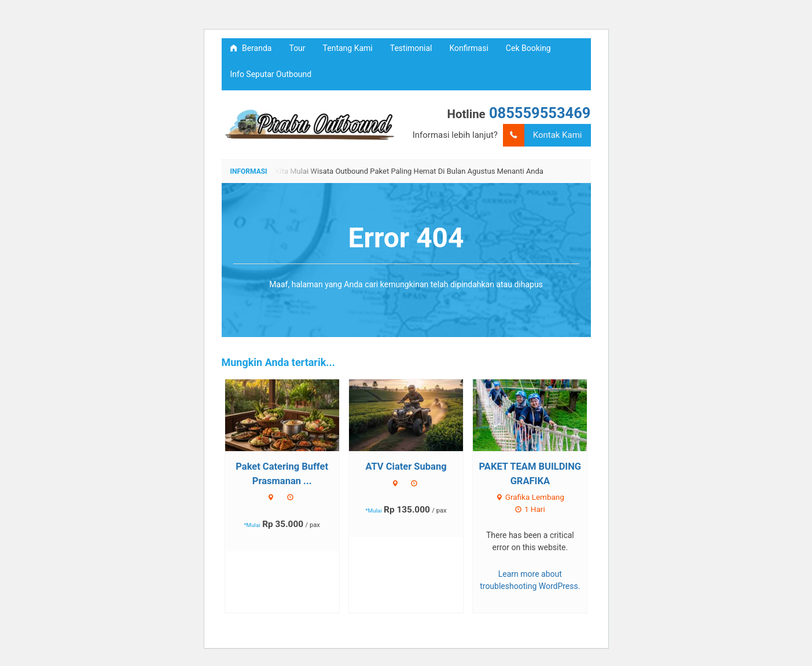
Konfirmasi (469, 48)
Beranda (251, 48)
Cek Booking (528, 48)
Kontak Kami (543, 135)
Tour (297, 48)
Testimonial (411, 48)
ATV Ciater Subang (406, 466)
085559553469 (540, 113)
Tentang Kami (348, 48)
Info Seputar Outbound (271, 74)
